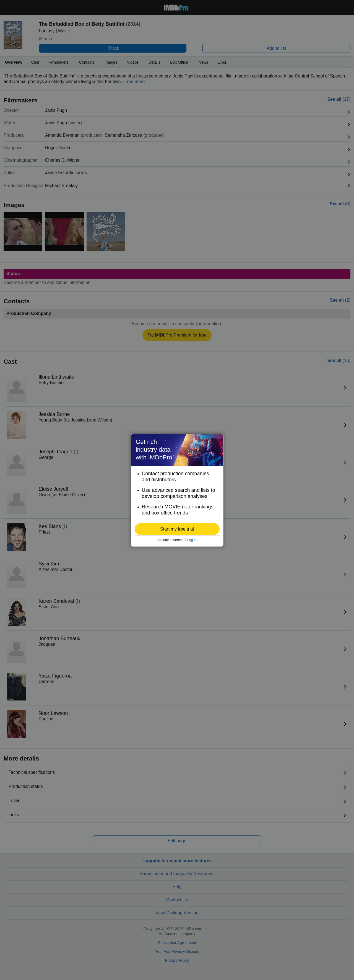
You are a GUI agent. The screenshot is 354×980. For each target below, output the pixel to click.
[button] (177, 529)
